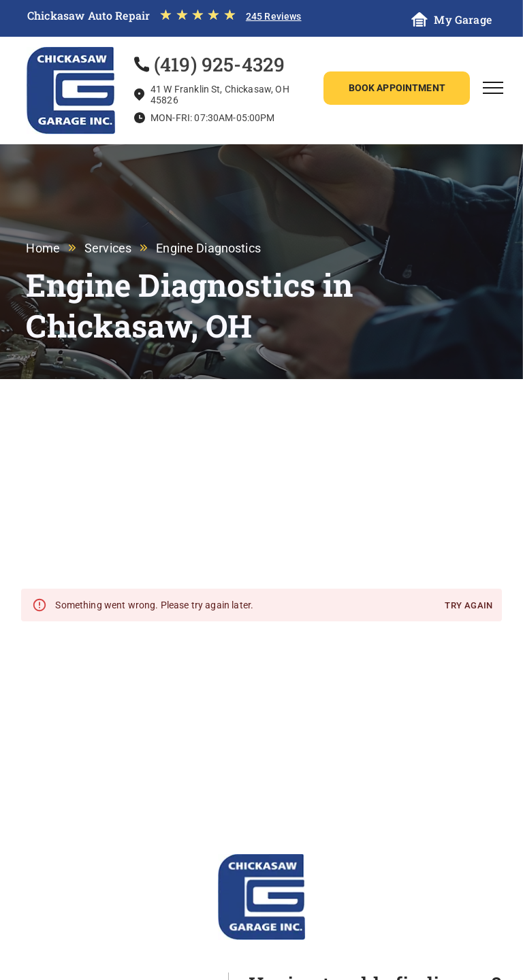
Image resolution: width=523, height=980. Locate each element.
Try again (469, 606)
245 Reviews (274, 16)
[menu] (493, 88)
